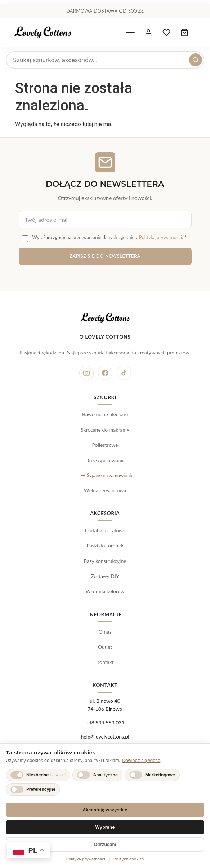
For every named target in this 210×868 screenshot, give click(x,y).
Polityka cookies (129, 859)
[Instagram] (86, 373)
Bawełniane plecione (105, 414)
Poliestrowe (105, 445)
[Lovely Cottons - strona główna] (43, 32)
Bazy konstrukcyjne (105, 561)
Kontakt (105, 662)
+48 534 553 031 (105, 722)
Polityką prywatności (160, 237)
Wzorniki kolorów (105, 591)
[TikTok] (124, 373)
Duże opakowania (105, 460)
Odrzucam (105, 844)
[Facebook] (105, 373)
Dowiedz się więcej (142, 760)
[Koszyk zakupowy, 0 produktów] (184, 32)
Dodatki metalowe (105, 530)
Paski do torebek (105, 545)
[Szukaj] (196, 60)
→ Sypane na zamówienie (107, 475)
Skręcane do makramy (105, 430)
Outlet (105, 647)
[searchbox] (105, 60)
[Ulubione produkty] (166, 32)
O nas (105, 632)
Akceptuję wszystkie (105, 810)
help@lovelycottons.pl (105, 737)
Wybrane (105, 827)
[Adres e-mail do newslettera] (105, 220)
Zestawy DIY (105, 576)
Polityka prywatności (86, 859)
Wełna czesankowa (105, 490)
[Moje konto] (148, 32)
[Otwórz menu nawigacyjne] (130, 32)
